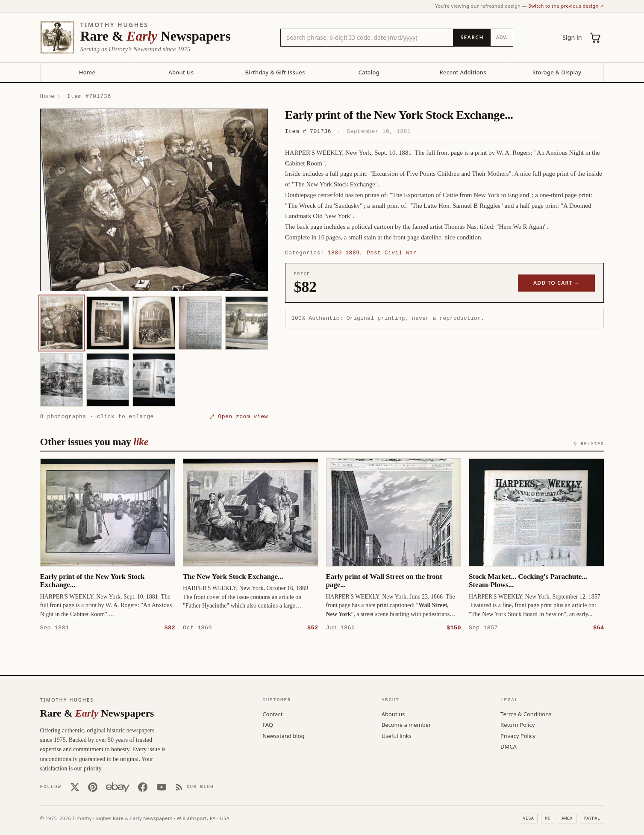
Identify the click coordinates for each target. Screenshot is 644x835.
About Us (181, 72)
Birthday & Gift (275, 72)
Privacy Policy (518, 735)
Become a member (406, 724)
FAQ (268, 724)
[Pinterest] (93, 787)
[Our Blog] (195, 787)
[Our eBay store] (118, 787)
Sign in (572, 37)
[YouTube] (162, 787)
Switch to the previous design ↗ (566, 6)
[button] (154, 200)
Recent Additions (463, 72)
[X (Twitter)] (75, 787)
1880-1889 (344, 253)
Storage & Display (557, 72)
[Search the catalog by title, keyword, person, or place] (367, 38)
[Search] (472, 38)
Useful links (397, 735)
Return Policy (518, 724)
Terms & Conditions (526, 714)
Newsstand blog (283, 735)
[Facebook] (143, 787)
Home (87, 72)
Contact (272, 714)
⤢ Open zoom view (239, 416)
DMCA (509, 746)
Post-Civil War (391, 253)
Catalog (369, 72)
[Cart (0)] (596, 38)
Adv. (502, 37)
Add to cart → (557, 283)
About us (393, 714)
